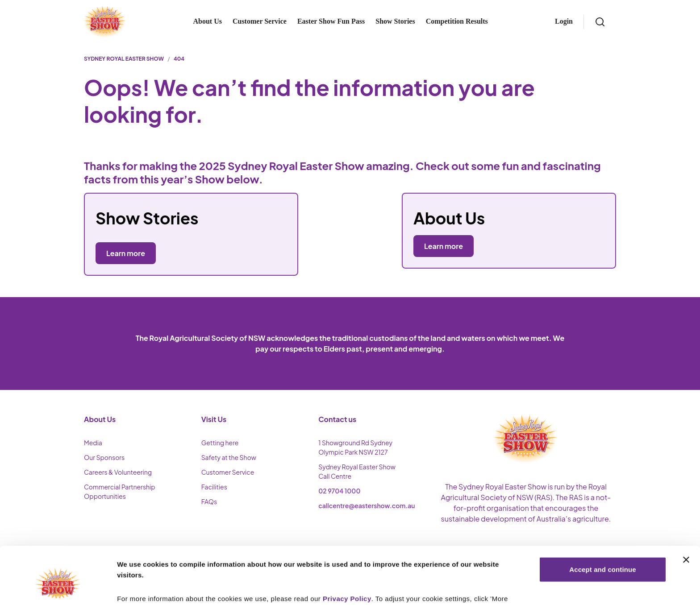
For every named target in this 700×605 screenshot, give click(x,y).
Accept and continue (602, 524)
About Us (207, 21)
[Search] (600, 22)
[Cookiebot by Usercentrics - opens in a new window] (58, 588)
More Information (145, 587)
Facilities (214, 487)
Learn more (444, 246)
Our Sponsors (104, 457)
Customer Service (260, 21)
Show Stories (395, 21)
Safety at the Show (229, 457)
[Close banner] (686, 514)
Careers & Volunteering (118, 472)
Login (564, 21)
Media (93, 443)
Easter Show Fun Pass (331, 21)
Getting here (220, 443)
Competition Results (457, 21)
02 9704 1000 (339, 491)
